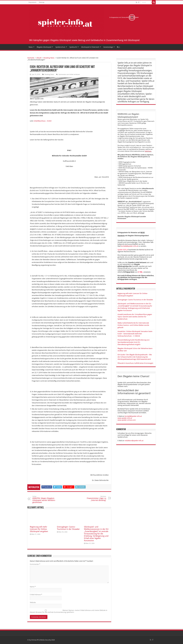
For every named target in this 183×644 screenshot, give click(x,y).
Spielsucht (73, 47)
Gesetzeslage (108, 47)
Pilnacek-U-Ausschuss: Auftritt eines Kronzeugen (135, 363)
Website (33, 602)
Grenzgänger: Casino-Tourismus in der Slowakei (68, 528)
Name (33, 587)
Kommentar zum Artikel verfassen (69, 74)
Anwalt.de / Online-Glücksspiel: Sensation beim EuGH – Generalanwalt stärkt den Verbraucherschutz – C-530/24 (135, 334)
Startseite (31, 58)
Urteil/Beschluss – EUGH (43, 121)
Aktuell (39, 58)
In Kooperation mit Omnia (124, 17)
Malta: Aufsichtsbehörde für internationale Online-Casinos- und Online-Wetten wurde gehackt (133, 325)
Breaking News (49, 58)
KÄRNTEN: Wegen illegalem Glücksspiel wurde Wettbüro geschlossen (45, 499)
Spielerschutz (60, 47)
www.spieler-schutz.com (127, 420)
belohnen (148, 151)
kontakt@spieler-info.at (129, 246)
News (31, 47)
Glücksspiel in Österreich (90, 47)
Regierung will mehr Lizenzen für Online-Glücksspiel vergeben (39, 529)
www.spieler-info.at (125, 418)
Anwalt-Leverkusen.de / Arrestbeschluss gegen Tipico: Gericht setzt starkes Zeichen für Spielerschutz (135, 317)
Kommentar (35, 564)
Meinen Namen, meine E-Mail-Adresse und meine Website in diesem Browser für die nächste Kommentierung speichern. (69, 611)
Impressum (32, 2)
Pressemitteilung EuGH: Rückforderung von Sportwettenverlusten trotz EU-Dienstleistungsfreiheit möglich (134, 342)
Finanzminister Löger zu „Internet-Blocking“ (93, 498)
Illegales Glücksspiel (44, 47)
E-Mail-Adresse (36, 595)
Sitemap (42, 2)
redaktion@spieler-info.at (134, 441)
